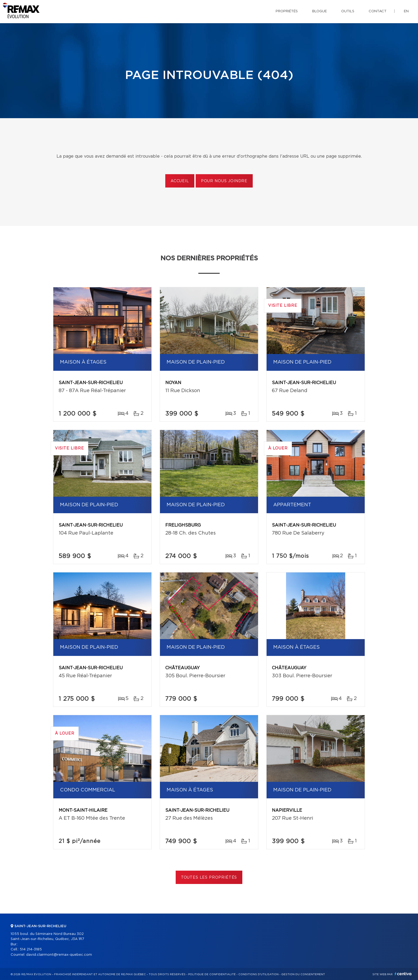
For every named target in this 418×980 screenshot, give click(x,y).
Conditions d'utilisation (258, 974)
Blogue (319, 11)
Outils (348, 11)
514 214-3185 (31, 949)
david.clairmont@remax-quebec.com (59, 955)
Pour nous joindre (224, 181)
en (406, 11)
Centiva (403, 974)
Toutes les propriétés (209, 878)
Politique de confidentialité (212, 974)
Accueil (180, 181)
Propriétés (287, 11)
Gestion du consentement (303, 974)
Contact (378, 11)
